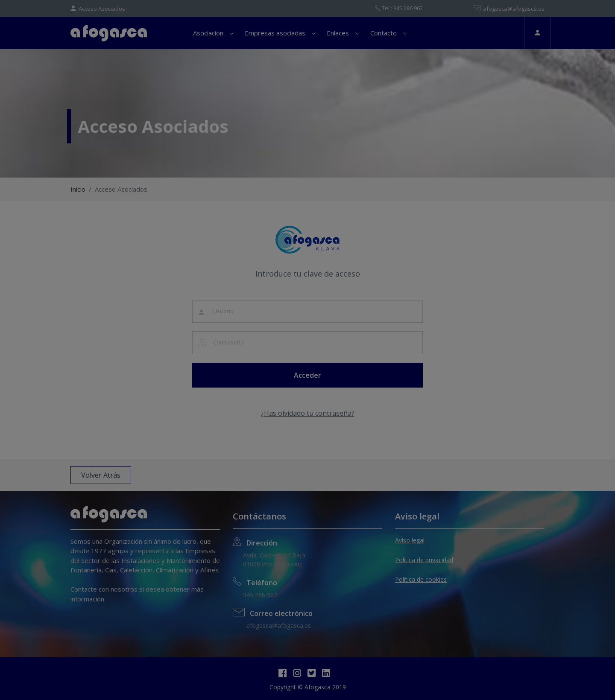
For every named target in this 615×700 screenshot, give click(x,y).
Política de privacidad (424, 560)
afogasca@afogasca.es (509, 9)
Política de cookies (421, 579)
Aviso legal (410, 540)
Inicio (78, 189)
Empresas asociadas (275, 33)
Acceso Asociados (98, 9)
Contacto (384, 33)
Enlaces (338, 33)
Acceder (307, 375)
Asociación (208, 33)
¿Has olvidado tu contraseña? (308, 413)
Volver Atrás (101, 475)
